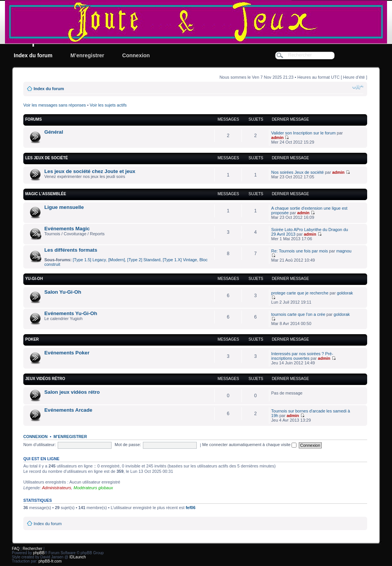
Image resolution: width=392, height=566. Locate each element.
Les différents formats (71, 250)
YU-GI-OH (34, 279)
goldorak (345, 293)
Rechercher (32, 549)
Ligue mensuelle (64, 207)
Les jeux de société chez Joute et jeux (90, 171)
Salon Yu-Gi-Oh (63, 292)
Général (54, 132)
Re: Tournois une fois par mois (300, 251)
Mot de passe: (128, 445)
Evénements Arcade (68, 410)
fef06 (191, 508)
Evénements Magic (67, 229)
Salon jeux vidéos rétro (72, 392)
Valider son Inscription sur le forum (304, 133)
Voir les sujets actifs (108, 105)
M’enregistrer (87, 55)
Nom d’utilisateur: (40, 445)
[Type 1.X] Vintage (180, 260)
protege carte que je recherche (300, 293)
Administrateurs (57, 488)
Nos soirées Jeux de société (298, 172)
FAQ (16, 549)
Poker (32, 339)
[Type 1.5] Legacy (90, 260)
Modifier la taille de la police (358, 87)
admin (277, 137)
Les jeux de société (47, 158)
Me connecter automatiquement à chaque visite (249, 445)
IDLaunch (78, 557)
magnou (344, 251)
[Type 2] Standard (144, 260)
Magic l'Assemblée (46, 194)
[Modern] (117, 260)
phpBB (39, 553)
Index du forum (33, 55)
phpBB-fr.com (50, 561)
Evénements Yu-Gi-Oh (71, 313)
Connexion (136, 55)
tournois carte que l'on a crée (298, 314)
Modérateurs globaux (93, 488)
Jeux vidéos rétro (45, 379)
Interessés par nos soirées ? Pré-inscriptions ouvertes (302, 356)
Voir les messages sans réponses (55, 105)
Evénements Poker (67, 353)
